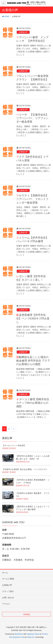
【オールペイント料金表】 (14, 445)
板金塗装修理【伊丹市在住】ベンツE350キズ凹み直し (33, 318)
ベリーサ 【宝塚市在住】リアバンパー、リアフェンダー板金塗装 (32, 118)
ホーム (5, 573)
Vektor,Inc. (31, 637)
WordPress (19, 634)
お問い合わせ (8, 598)
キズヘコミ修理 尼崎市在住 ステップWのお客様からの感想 (33, 403)
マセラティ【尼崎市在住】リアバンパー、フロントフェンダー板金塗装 (32, 199)
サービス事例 (8, 579)
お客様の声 (23, 32)
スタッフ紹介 (8, 591)
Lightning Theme (33, 634)
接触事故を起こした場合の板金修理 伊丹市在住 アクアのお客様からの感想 (33, 361)
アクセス (6, 604)
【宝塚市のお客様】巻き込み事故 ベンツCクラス (25, 469)
